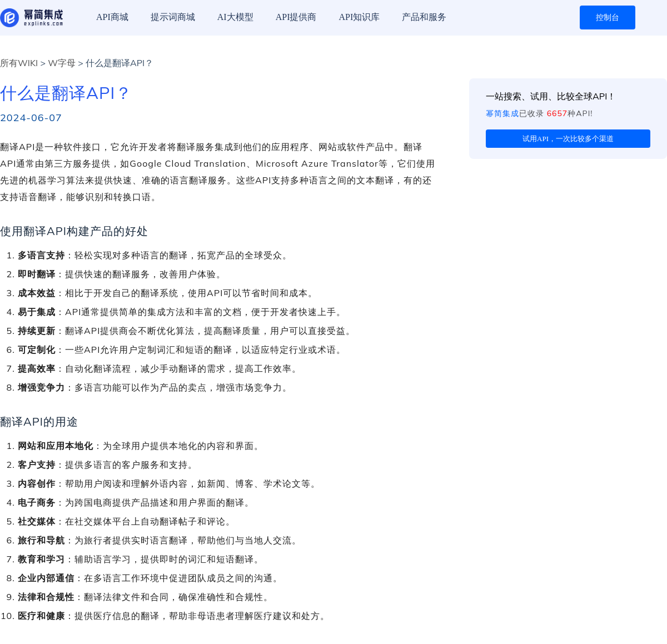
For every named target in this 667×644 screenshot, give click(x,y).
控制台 (608, 17)
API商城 (112, 17)
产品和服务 (424, 17)
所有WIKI (19, 63)
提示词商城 (173, 17)
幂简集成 (502, 113)
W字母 (62, 63)
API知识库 (359, 17)
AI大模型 (235, 17)
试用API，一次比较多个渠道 (568, 139)
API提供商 (296, 17)
